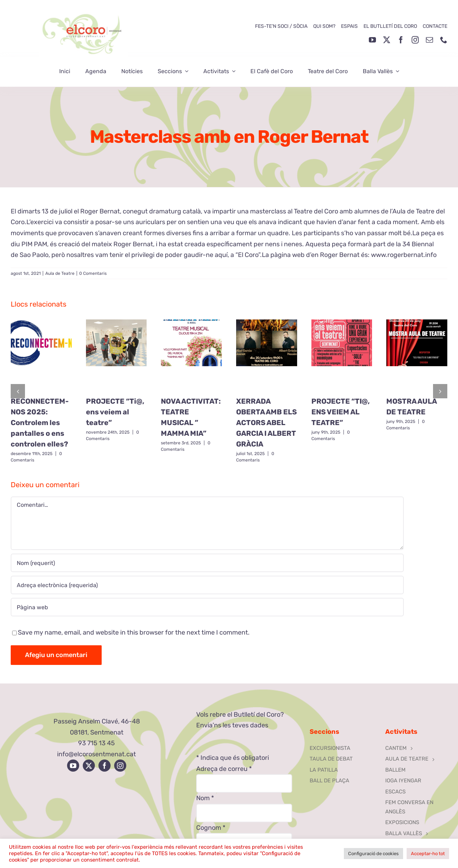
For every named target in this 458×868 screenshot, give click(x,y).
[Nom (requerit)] (207, 563)
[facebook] (401, 40)
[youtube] (372, 40)
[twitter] (387, 40)
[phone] (444, 40)
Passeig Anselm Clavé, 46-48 (97, 721)
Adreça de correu (224, 769)
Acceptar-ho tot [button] (428, 854)
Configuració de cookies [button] (373, 854)
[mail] (429, 40)
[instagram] (415, 40)
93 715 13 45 (96, 743)
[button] (18, 391)
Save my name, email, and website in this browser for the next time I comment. (134, 632)
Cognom (211, 828)
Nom (205, 798)
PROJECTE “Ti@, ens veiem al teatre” (115, 412)
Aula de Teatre (60, 273)
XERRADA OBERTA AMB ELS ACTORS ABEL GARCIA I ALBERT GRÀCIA (266, 423)
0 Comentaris (93, 273)
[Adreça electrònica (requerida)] (207, 585)
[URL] (207, 607)
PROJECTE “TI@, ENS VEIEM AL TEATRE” (341, 412)
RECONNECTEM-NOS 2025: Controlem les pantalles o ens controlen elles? (40, 423)
